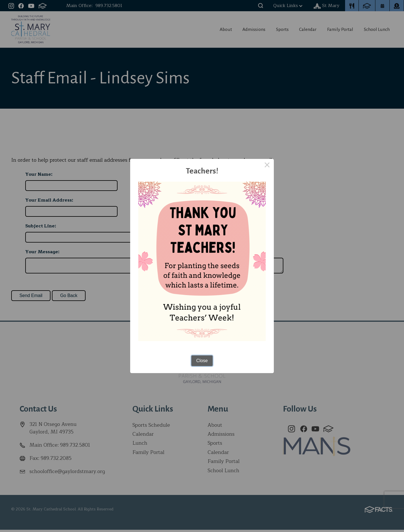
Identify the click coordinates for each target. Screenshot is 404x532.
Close (202, 361)
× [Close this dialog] (267, 166)
